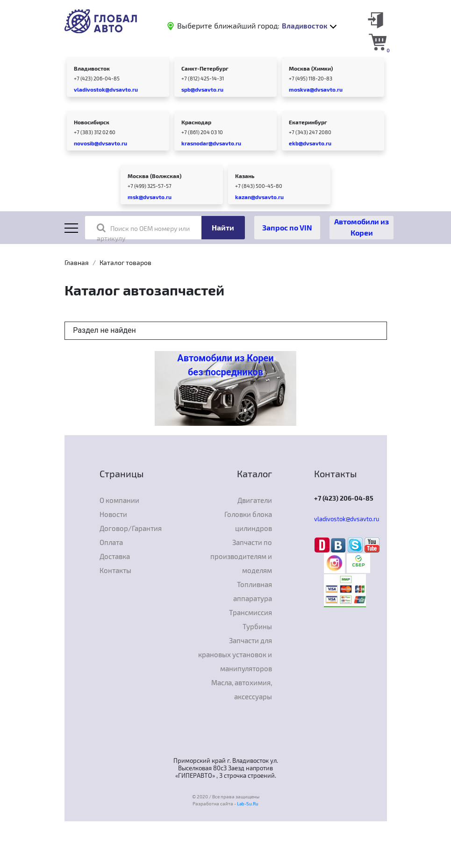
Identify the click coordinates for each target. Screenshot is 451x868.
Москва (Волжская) (154, 176)
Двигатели (255, 500)
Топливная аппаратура (253, 591)
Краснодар (196, 122)
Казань (245, 176)
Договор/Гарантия (131, 528)
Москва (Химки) (311, 68)
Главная (77, 262)
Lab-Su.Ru (248, 803)
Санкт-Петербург (205, 68)
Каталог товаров (125, 262)
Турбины (257, 626)
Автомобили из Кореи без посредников (225, 365)
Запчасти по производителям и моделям (241, 556)
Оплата (111, 542)
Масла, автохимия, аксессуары (242, 689)
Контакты (115, 570)
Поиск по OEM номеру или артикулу (143, 233)
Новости (113, 514)
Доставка (115, 556)
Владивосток (92, 68)
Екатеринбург (308, 122)
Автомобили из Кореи (362, 227)
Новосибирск (92, 122)
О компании (119, 500)
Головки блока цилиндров (248, 521)
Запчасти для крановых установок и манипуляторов (235, 654)
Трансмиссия (251, 612)
